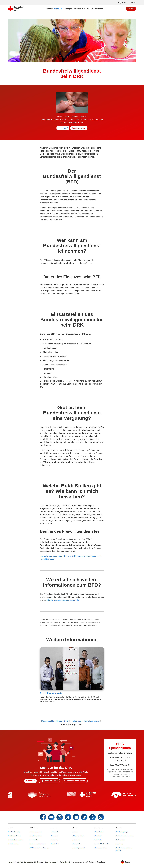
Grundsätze (98, 840)
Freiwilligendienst (79, 848)
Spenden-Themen (49, 781)
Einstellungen (39, 862)
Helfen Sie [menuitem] (58, 9)
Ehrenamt (76, 840)
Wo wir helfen (99, 832)
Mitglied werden (78, 836)
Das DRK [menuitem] (90, 9)
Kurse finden (34, 840)
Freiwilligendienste (51, 693)
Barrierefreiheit (65, 862)
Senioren (54, 840)
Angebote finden (35, 836)
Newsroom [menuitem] (99, 9)
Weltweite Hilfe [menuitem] (79, 9)
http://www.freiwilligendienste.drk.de (63, 600)
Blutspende (77, 844)
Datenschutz (28, 862)
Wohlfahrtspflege (122, 832)
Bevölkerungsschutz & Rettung (124, 849)
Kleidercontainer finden (38, 844)
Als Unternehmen (14, 836)
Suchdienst (120, 840)
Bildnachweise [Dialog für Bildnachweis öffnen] (77, 862)
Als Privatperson (14, 832)
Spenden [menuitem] (49, 9)
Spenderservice (14, 844)
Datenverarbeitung (52, 862)
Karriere (75, 832)
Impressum (19, 862)
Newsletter (55, 844)
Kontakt (11, 862)
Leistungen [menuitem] (68, 9)
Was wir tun (98, 836)
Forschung (119, 844)
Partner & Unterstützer (102, 844)
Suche (122, 2)
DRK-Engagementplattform (39, 848)
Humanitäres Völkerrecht (124, 836)
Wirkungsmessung (101, 848)
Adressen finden (35, 832)
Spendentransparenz (15, 840)
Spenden (131, 9)
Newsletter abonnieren (75, 781)
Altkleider (54, 836)
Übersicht (54, 832)
